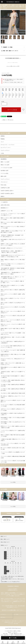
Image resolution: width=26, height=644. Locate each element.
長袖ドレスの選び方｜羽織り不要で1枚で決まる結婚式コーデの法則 (13, 436)
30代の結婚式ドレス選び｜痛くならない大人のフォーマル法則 (13, 240)
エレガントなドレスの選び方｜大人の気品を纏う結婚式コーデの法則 (13, 405)
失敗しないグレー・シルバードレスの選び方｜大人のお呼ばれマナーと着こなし (13, 321)
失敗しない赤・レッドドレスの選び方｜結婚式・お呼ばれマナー (13, 295)
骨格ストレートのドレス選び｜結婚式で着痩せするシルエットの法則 (13, 223)
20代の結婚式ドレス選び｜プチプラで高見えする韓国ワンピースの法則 (13, 418)
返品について (22, 621)
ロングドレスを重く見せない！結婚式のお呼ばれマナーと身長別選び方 (13, 342)
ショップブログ (11, 624)
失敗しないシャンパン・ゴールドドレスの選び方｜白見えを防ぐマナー (13, 325)
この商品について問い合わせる (7, 120)
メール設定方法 (4, 202)
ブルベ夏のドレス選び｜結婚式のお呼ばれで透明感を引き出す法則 (13, 385)
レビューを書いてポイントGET (13, 66)
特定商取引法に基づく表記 (9, 622)
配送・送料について (16, 621)
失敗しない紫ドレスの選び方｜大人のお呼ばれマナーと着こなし (13, 303)
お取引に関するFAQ (5, 205)
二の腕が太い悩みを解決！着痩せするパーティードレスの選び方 (13, 440)
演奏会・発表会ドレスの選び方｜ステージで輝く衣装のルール (13, 260)
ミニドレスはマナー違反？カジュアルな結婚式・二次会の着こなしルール (13, 334)
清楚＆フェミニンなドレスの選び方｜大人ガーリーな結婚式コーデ (13, 401)
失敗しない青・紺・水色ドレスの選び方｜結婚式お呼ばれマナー (13, 290)
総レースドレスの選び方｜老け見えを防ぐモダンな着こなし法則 (13, 448)
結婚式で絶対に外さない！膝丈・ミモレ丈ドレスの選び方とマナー (13, 338)
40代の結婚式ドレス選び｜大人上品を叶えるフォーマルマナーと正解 (13, 423)
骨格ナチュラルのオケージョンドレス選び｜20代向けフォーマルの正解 (13, 227)
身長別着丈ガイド (5, 208)
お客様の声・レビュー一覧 (7, 211)
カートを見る (16, 614)
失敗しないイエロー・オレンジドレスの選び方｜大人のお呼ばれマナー (13, 312)
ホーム (3, 621)
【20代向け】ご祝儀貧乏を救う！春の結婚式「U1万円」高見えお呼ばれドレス (12, 236)
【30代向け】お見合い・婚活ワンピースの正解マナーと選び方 (13, 372)
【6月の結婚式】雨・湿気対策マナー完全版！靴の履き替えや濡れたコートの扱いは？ (13, 269)
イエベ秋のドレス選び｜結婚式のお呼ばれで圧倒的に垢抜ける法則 (13, 390)
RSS (15, 624)
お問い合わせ (3, 617)
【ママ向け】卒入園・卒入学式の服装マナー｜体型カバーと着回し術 (13, 377)
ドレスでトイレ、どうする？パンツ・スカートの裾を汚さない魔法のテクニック (13, 214)
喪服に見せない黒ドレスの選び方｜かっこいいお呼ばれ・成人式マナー (12, 286)
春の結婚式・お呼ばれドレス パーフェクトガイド (12, 248)
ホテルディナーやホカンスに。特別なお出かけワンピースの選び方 (13, 359)
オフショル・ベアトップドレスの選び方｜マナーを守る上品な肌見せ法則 (13, 444)
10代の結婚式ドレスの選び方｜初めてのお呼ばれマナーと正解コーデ (13, 414)
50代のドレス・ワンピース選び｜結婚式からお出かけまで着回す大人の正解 (13, 427)
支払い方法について (8, 621)
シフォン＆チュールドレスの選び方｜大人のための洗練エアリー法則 (13, 461)
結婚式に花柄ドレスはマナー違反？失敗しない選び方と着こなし (13, 329)
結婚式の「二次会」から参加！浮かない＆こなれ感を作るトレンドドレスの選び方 (13, 245)
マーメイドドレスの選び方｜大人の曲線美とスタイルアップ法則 (13, 453)
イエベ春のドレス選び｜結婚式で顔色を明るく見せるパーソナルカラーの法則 (13, 381)
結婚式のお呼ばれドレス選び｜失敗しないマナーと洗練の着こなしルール (13, 355)
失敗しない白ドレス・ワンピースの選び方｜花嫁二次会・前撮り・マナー (12, 282)
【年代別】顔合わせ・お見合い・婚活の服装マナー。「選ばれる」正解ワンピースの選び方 (12, 252)
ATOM (17, 624)
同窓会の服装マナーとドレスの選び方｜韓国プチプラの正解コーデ (13, 368)
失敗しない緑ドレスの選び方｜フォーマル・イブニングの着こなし (13, 299)
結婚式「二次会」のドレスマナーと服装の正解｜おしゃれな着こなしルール (13, 364)
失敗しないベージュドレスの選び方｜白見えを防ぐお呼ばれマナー (13, 316)
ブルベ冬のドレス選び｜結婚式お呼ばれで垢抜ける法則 (13, 393)
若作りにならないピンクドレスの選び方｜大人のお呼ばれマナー (13, 308)
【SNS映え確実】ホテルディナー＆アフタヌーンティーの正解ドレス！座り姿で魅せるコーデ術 (13, 256)
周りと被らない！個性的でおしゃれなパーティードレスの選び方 (13, 397)
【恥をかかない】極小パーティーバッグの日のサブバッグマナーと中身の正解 (13, 265)
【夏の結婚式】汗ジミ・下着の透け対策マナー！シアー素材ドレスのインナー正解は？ (13, 273)
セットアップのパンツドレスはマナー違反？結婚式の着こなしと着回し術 (13, 351)
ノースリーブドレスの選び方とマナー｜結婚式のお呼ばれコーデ (13, 431)
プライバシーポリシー (17, 622)
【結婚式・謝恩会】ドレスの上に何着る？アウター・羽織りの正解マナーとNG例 (13, 232)
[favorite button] (23, 110)
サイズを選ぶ (13, 638)
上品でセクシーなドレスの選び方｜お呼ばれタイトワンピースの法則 (13, 410)
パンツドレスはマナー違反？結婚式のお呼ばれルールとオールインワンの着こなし (13, 346)
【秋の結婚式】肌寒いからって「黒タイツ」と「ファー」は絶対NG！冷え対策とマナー (12, 278)
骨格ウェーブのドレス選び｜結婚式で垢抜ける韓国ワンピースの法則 (13, 219)
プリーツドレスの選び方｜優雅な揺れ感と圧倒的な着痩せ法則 (13, 457)
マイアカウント (3, 614)
